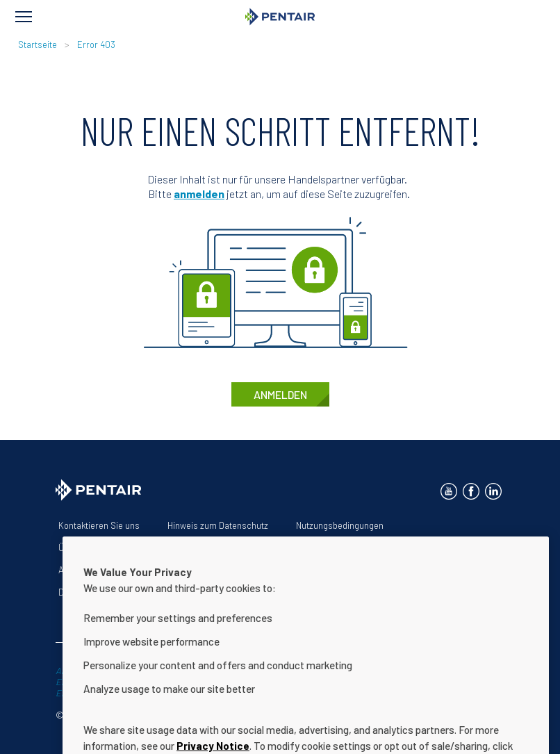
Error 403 (96, 44)
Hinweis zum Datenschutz (218, 525)
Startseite (38, 44)
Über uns (76, 548)
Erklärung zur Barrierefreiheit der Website (301, 548)
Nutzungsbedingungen (340, 525)
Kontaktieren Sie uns (99, 525)
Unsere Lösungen (156, 548)
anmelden (199, 194)
